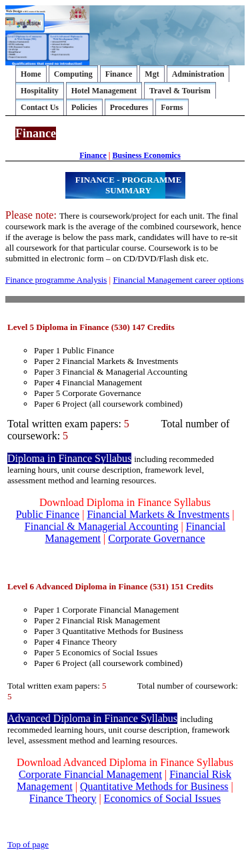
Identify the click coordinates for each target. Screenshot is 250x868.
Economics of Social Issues (163, 798)
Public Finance (48, 514)
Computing (73, 74)
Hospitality (40, 91)
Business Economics (146, 155)
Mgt (152, 74)
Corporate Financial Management (90, 774)
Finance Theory (63, 798)
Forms (172, 107)
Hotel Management (104, 91)
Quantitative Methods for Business (154, 786)
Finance (119, 74)
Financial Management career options (178, 280)
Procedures (129, 107)
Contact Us (40, 107)
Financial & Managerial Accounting (102, 526)
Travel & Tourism (180, 91)
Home (31, 74)
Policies (84, 107)
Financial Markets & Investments (158, 514)
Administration (198, 74)
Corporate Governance (156, 538)
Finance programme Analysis (56, 280)
